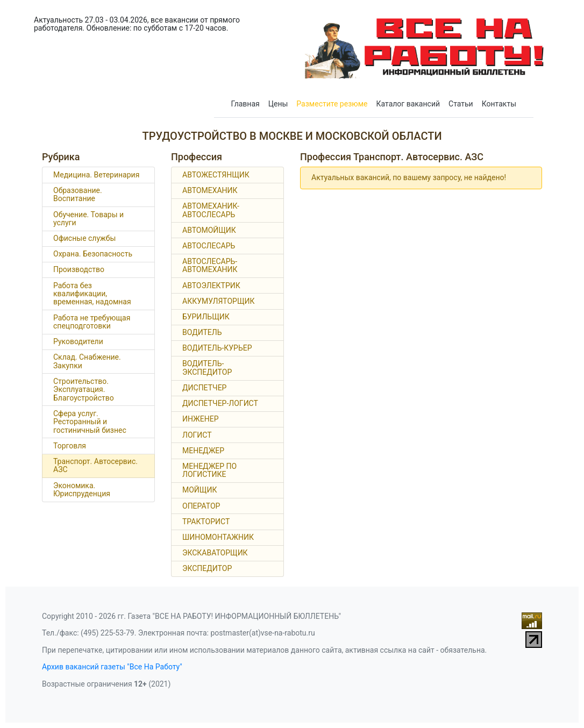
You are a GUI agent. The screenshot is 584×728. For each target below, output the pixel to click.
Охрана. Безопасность (93, 254)
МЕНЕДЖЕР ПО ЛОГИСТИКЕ (209, 470)
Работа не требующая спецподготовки (92, 322)
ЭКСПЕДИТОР (207, 568)
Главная (245, 104)
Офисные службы (84, 238)
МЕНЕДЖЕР (203, 451)
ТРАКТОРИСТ (206, 522)
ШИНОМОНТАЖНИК (218, 537)
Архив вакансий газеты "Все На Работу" (112, 667)
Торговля (70, 446)
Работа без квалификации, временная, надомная (92, 294)
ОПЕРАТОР (201, 506)
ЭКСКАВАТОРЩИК (215, 553)
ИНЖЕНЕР (201, 419)
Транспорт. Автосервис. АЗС (95, 465)
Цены (278, 104)
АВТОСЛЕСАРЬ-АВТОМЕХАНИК (210, 265)
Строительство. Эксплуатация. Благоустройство (84, 390)
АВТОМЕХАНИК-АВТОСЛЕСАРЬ (211, 210)
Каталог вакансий (408, 104)
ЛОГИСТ (197, 435)
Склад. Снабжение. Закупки (87, 361)
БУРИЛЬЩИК (206, 317)
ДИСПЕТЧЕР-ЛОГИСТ (220, 403)
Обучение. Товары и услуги (88, 219)
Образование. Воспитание (78, 194)
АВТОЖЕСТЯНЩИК (216, 175)
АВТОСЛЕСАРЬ (209, 246)
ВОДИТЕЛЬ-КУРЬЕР (217, 348)
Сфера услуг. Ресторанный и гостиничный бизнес (90, 422)
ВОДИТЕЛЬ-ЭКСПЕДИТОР (207, 367)
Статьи (461, 104)
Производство (79, 269)
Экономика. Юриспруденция (82, 490)
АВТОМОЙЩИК (209, 230)
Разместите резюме (332, 104)
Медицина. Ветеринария (96, 175)
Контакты (499, 104)
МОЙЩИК (200, 490)
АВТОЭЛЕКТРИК (211, 286)
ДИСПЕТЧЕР (204, 388)
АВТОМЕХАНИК (210, 190)
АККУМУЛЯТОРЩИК (218, 301)
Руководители (78, 341)
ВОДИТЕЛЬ (202, 332)
